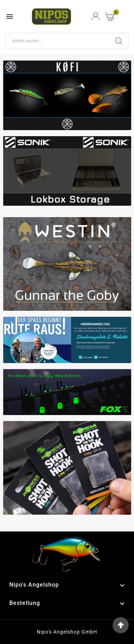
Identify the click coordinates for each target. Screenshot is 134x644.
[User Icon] (96, 16)
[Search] (58, 41)
